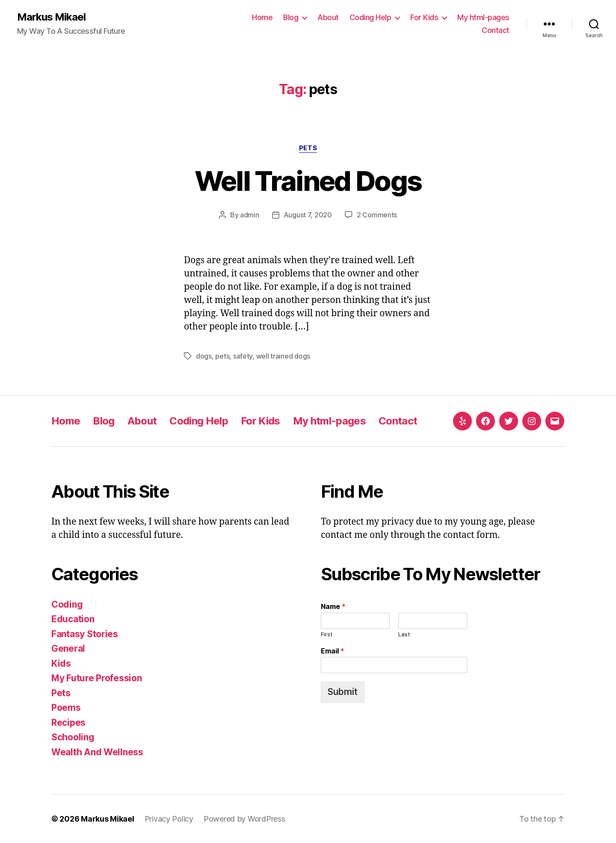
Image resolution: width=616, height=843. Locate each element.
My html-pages (483, 17)
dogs (204, 356)
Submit (343, 692)
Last (404, 634)
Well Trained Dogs (308, 181)
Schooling (73, 737)
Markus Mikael (51, 17)
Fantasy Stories (85, 634)
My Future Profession (97, 678)
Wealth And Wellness (97, 752)
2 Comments (377, 215)
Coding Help (370, 17)
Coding (67, 604)
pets (222, 356)
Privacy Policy (169, 819)
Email (333, 651)
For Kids (424, 17)
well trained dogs (283, 356)
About (328, 17)
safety (243, 356)
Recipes (68, 723)
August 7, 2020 (308, 215)
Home (262, 17)
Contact (496, 30)
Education (73, 619)
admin (250, 215)
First (327, 634)
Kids (61, 663)
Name (333, 606)
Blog (291, 17)
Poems (66, 708)
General (68, 649)
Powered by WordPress (244, 819)
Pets (308, 148)
